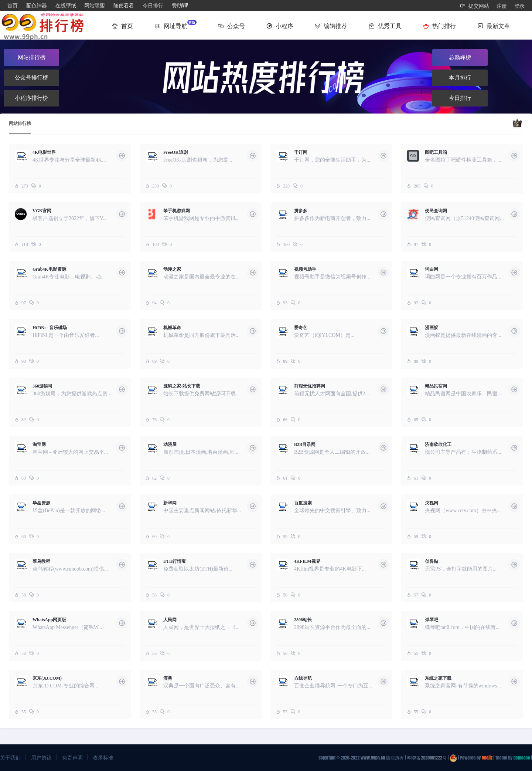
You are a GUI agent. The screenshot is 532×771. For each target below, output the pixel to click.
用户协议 (41, 758)
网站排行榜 (32, 57)
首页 (13, 5)
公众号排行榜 (31, 78)
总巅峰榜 (460, 57)
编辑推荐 (331, 26)
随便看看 (124, 5)
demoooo (522, 758)
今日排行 (153, 5)
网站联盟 (95, 5)
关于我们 (10, 758)
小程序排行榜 (31, 98)
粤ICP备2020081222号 (427, 758)
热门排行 (439, 26)
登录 (519, 6)
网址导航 (175, 25)
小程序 (280, 26)
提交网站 (474, 6)
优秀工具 (385, 26)
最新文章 (494, 26)
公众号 (231, 26)
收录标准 (103, 758)
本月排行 (460, 78)
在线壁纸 (66, 5)
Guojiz (487, 758)
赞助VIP (180, 5)
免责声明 (72, 758)
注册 (502, 6)
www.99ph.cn (373, 758)
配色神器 (37, 5)
